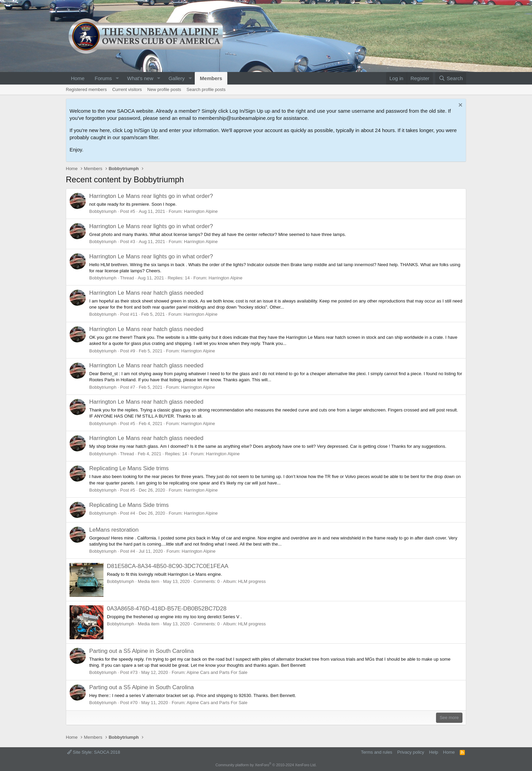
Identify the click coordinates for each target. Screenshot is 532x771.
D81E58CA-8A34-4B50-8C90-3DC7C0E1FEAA (168, 566)
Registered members (86, 89)
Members (211, 78)
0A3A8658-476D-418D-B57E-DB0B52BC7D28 (167, 609)
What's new (140, 78)
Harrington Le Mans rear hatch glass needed (146, 293)
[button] (117, 78)
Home (78, 78)
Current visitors (127, 89)
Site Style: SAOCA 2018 (94, 752)
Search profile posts (206, 89)
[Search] (451, 78)
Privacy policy (411, 752)
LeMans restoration (114, 530)
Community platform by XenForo (266, 765)
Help (434, 752)
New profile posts (164, 89)
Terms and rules (377, 752)
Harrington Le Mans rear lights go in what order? (151, 196)
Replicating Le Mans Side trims (129, 468)
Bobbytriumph (103, 211)
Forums (103, 78)
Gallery (177, 78)
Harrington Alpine (201, 211)
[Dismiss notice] (460, 106)
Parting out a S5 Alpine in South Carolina (141, 651)
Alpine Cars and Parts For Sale (217, 672)
